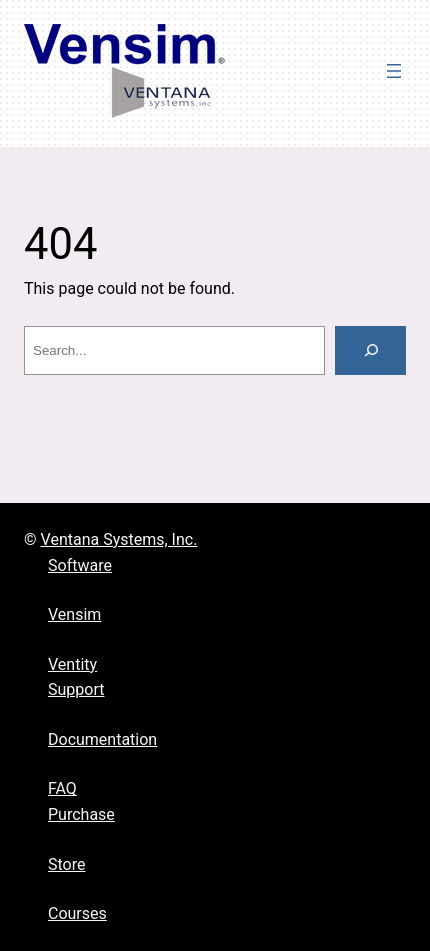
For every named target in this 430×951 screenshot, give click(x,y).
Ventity (72, 664)
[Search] (370, 350)
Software (80, 565)
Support (76, 689)
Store (66, 864)
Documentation (102, 739)
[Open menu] (394, 71)
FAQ (62, 788)
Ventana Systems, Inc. (119, 539)
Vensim (74, 614)
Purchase (81, 814)
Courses (77, 913)
